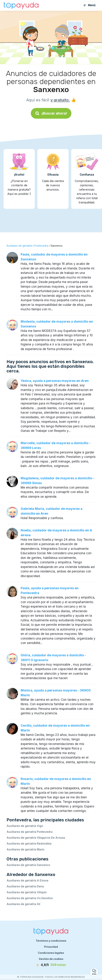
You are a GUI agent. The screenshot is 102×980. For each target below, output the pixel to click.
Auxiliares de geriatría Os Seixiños (30, 898)
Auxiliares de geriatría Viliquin (27, 892)
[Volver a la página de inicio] (21, 5)
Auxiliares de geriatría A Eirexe (28, 880)
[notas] (51, 965)
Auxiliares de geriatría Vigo (25, 826)
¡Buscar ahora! (51, 113)
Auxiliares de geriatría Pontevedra (30, 832)
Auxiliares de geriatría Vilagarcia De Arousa (36, 838)
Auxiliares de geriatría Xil (23, 904)
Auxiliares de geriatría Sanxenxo (28, 865)
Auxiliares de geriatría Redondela (29, 843)
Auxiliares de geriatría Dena (25, 886)
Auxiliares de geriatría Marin (25, 849)
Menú (89, 5)
